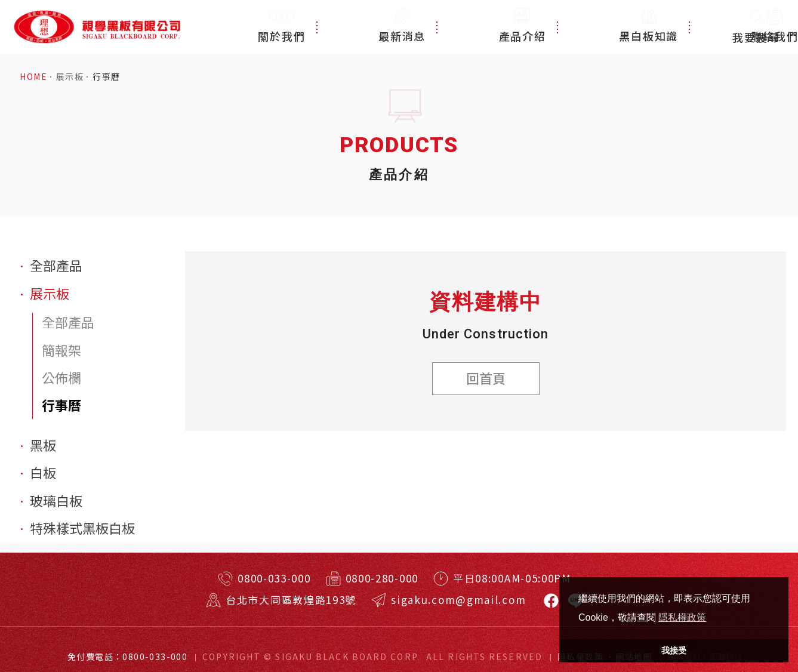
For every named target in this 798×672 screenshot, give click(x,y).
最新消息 (456, 27)
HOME (33, 77)
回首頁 (486, 378)
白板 (43, 472)
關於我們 (385, 27)
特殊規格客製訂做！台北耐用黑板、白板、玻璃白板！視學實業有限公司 (96, 27)
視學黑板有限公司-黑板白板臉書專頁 (551, 601)
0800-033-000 (274, 578)
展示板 (70, 77)
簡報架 (61, 350)
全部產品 (56, 265)
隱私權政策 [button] (682, 617)
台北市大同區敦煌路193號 (291, 599)
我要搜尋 (756, 27)
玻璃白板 (56, 500)
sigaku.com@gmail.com (458, 599)
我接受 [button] (674, 651)
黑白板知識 (605, 27)
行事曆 (106, 77)
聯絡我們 (682, 27)
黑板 (43, 445)
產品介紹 (528, 27)
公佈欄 (61, 377)
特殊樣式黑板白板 (82, 528)
